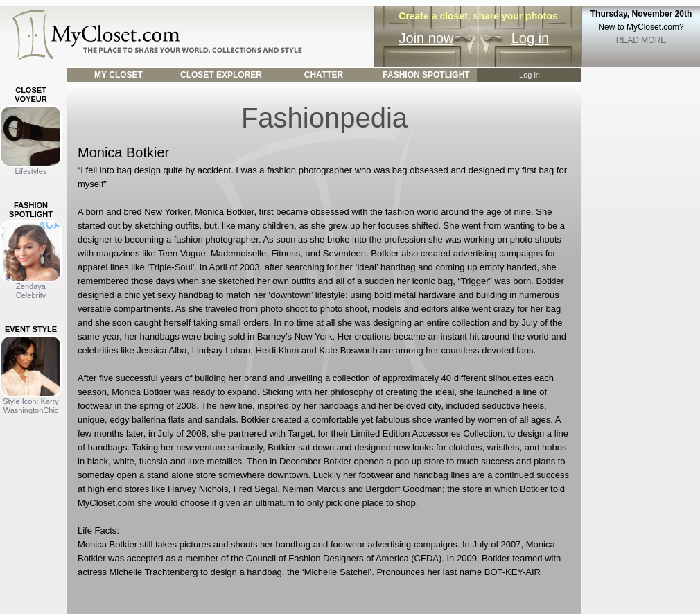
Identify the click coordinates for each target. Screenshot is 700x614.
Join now (427, 38)
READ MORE (641, 40)
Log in (531, 38)
